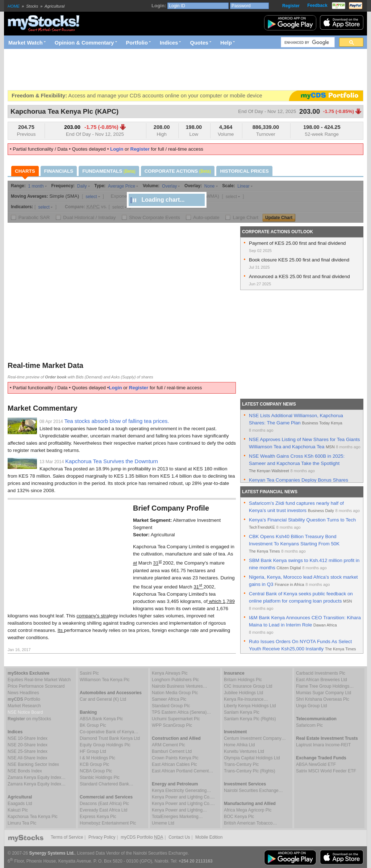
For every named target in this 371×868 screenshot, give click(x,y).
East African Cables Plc (174, 764)
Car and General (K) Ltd (103, 699)
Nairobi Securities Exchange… (253, 791)
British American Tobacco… (251, 823)
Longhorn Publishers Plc (175, 680)
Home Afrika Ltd (239, 745)
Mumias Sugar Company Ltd (324, 693)
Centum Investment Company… (255, 738)
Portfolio (137, 43)
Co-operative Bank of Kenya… (109, 732)
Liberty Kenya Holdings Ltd (250, 706)
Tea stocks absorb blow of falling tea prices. (116, 421)
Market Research (24, 706)
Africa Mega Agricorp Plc (248, 810)
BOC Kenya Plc (239, 817)
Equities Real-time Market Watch (39, 680)
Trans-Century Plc (241, 764)
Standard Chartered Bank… (107, 784)
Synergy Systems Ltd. (52, 853)
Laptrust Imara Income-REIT (323, 745)
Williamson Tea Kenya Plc (105, 680)
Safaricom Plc (309, 725)
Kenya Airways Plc (170, 673)
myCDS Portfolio (142, 837)
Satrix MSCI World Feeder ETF (326, 771)
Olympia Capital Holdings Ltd (252, 758)
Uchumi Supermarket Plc (176, 719)
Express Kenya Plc (98, 817)
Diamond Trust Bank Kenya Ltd (110, 738)
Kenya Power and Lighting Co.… (183, 797)
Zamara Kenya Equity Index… (37, 777)
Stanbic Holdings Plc (100, 777)
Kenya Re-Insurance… (246, 699)
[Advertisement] (139, 70)
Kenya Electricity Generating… (181, 791)
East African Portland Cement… (182, 771)
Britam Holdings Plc (243, 680)
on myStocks (29, 719)
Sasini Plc (89, 673)
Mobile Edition (209, 837)
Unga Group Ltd (311, 706)
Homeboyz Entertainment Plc (108, 823)
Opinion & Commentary (84, 43)
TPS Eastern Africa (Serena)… (181, 712)
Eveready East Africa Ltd (103, 810)
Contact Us (179, 837)
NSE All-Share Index (27, 758)
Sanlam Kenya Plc (242, 712)
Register (291, 6)
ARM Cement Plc (168, 745)
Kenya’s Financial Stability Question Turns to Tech (302, 520)
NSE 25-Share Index (28, 751)
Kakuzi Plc (18, 810)
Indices (169, 43)
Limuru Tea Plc (22, 823)
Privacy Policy (102, 837)
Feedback (317, 5)
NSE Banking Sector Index (33, 764)
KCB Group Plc (94, 764)
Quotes (199, 43)
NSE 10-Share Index (28, 738)
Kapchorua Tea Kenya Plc (33, 817)
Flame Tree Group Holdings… (325, 686)
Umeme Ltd (163, 823)
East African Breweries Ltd (322, 680)
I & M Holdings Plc (97, 758)
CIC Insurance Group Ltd (248, 686)
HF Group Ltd (93, 751)
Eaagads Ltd (20, 804)
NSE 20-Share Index (28, 745)
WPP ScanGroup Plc (172, 725)
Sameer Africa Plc (169, 699)
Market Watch (26, 43)
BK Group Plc (93, 725)
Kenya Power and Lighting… (179, 810)
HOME (14, 6)
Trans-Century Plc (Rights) (250, 771)
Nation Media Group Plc (175, 693)
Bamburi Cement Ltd (172, 751)
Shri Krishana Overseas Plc (323, 699)
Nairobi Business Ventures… (180, 686)
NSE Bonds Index (25, 771)
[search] (307, 42)
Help (226, 43)
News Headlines (23, 693)
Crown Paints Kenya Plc (175, 758)
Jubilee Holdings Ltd (243, 693)
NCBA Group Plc (96, 771)
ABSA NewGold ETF (316, 764)
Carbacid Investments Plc (321, 673)
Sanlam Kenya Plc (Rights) (250, 719)
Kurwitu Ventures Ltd (244, 751)
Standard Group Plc (171, 706)
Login (117, 149)
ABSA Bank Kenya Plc (101, 719)
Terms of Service (67, 837)
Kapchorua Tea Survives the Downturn (112, 461)
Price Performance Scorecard (36, 686)
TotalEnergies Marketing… (177, 817)
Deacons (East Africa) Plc (104, 804)
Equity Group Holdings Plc (105, 745)
